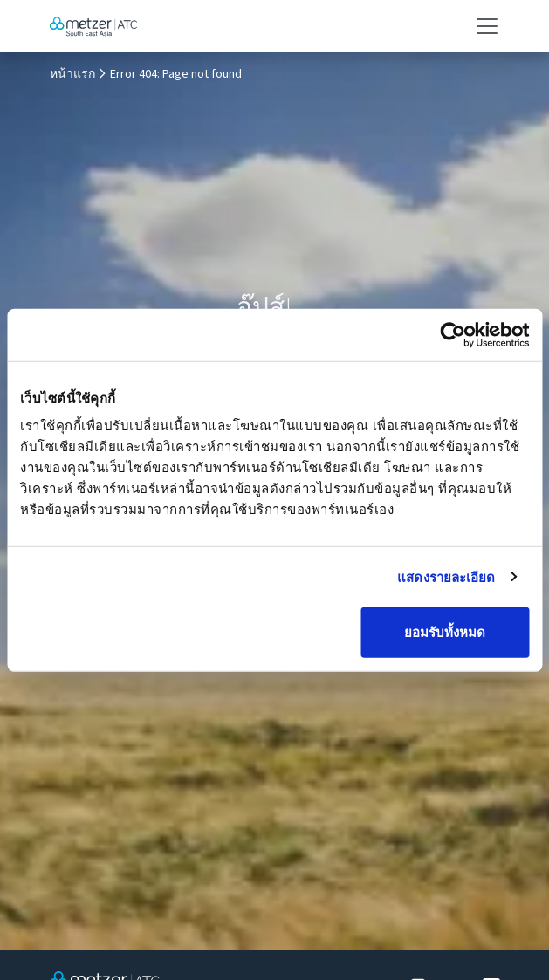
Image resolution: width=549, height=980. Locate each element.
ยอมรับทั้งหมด (445, 632)
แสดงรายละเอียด (446, 576)
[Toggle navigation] (482, 26)
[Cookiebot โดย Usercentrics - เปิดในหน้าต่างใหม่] (453, 334)
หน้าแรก (72, 74)
